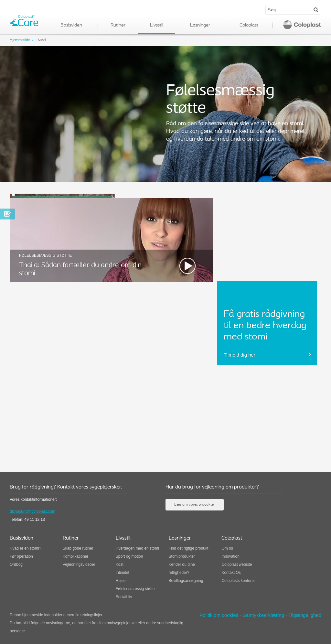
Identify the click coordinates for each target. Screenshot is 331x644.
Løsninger (200, 25)
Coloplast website (237, 564)
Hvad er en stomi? (25, 548)
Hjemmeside (20, 40)
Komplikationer (75, 556)
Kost (120, 564)
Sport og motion (129, 556)
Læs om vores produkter (195, 505)
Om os (227, 548)
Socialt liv (124, 597)
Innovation (230, 556)
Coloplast (249, 25)
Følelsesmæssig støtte (135, 589)
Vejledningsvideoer (79, 564)
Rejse (121, 581)
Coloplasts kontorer (238, 581)
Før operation (21, 556)
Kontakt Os (231, 573)
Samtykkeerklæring (263, 615)
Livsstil (157, 25)
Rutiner (118, 25)
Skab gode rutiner (78, 548)
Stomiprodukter (182, 556)
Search (316, 9)
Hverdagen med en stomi (137, 548)
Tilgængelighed (305, 615)
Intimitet (123, 573)
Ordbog (16, 564)
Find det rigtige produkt (189, 548)
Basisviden (71, 25)
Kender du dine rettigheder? (182, 569)
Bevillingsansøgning (186, 581)
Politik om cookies (219, 615)
